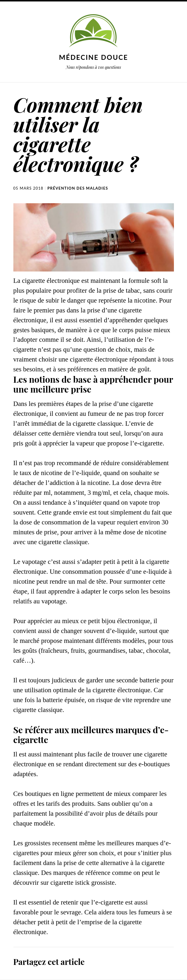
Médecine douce (94, 57)
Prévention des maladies (78, 188)
